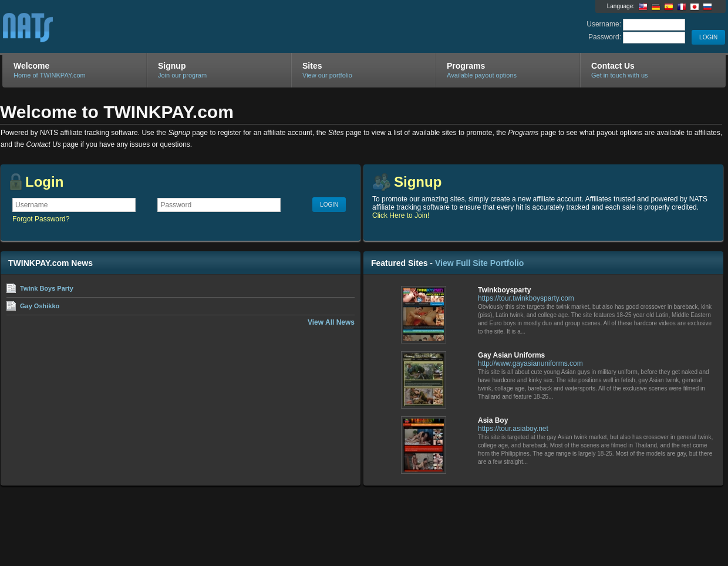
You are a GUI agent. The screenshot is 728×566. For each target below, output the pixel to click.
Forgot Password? (41, 219)
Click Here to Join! (401, 215)
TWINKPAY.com (142, 27)
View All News (331, 322)
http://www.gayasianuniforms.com (530, 363)
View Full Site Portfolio (479, 263)
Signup (418, 182)
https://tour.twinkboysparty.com (526, 298)
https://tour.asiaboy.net (513, 429)
